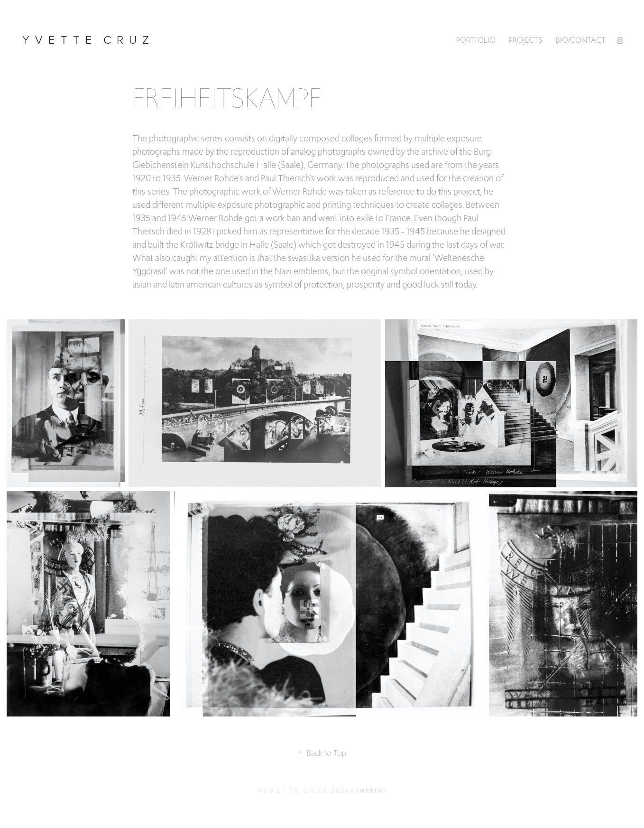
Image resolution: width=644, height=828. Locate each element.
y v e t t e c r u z (87, 39)
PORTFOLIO (476, 40)
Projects (525, 40)
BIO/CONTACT (581, 40)
